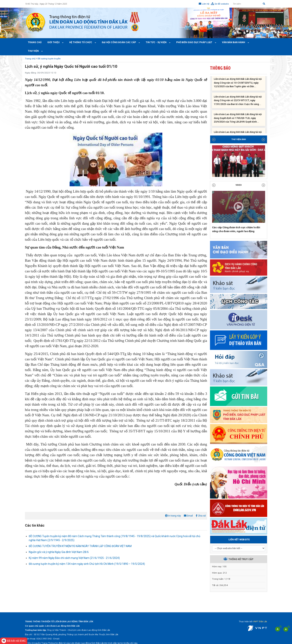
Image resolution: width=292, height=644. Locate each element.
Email (188, 516)
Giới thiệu (54, 42)
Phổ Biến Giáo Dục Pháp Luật (195, 42)
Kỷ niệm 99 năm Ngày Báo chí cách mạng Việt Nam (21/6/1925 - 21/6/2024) (74, 558)
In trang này (173, 516)
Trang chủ (35, 42)
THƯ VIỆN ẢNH (239, 139)
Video (239, 185)
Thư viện (34, 51)
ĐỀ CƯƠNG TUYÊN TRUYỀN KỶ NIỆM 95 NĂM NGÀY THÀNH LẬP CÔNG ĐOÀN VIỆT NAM (80, 546)
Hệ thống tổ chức (81, 42)
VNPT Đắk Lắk (260, 621)
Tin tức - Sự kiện (156, 42)
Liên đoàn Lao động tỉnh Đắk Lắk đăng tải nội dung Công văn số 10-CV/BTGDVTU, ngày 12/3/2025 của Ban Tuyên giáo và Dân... (238, 84)
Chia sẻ (201, 516)
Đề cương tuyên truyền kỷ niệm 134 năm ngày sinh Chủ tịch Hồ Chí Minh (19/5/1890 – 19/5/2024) (87, 564)
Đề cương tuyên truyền (49, 59)
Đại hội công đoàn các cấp (119, 42)
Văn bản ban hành (234, 42)
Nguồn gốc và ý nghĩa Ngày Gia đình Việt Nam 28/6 (59, 552)
